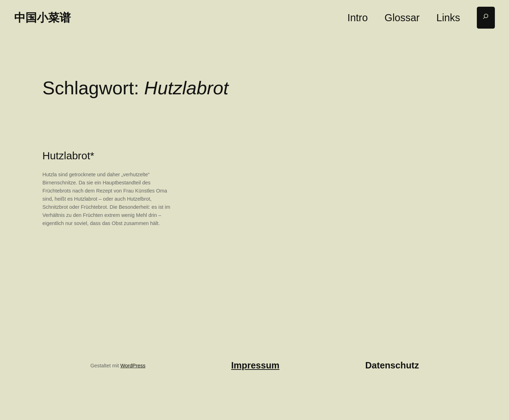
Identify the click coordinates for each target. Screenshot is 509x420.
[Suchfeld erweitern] (486, 18)
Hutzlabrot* (68, 156)
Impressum (255, 365)
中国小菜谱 (42, 17)
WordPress (133, 366)
